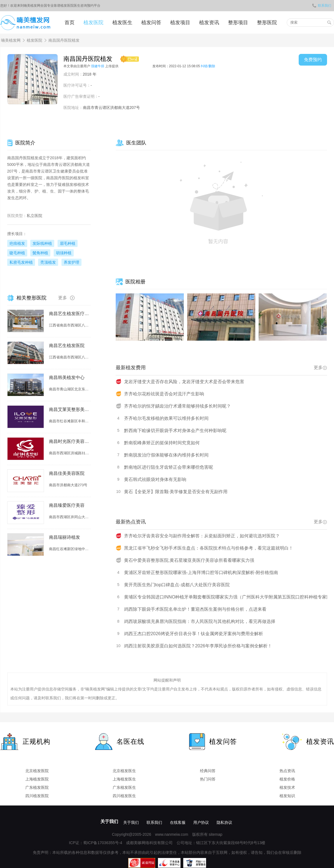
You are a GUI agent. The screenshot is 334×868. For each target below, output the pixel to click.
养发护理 (71, 262)
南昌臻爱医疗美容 (67, 505)
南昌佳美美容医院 (67, 473)
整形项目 (238, 23)
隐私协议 (224, 822)
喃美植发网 (11, 40)
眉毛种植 (68, 243)
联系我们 (322, 6)
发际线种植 (42, 243)
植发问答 (151, 23)
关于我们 (109, 821)
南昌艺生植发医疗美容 (70, 314)
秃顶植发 (48, 262)
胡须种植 (64, 253)
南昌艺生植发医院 (67, 346)
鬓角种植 (40, 253)
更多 (320, 368)
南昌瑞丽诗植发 (65, 537)
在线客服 (178, 822)
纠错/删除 (208, 66)
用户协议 (201, 822)
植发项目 (180, 23)
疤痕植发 (17, 243)
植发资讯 (209, 23)
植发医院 (93, 23)
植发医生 (122, 23)
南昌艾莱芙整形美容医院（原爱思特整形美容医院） (70, 409)
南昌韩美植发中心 (67, 377)
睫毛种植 (17, 253)
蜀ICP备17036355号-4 (103, 843)
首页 (70, 23)
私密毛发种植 (21, 262)
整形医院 (267, 23)
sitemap (215, 834)
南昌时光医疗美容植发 (70, 441)
